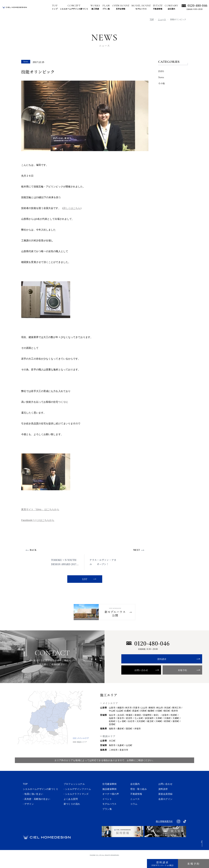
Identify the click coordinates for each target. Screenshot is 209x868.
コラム (134, 813)
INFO (161, 71)
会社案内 (135, 793)
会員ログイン (165, 808)
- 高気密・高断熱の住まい (37, 808)
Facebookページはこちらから (38, 520)
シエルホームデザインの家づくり (40, 798)
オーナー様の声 (111, 803)
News (161, 77)
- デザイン (28, 813)
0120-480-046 (197, 5)
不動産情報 (136, 803)
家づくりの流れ (72, 813)
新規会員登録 (165, 803)
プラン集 (107, 818)
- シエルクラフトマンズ (76, 803)
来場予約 (161, 680)
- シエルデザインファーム (77, 798)
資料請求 (148, 668)
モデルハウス (109, 813)
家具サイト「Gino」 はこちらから (40, 509)
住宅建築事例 (109, 793)
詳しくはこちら (72, 208)
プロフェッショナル (74, 793)
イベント (107, 808)
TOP (152, 19)
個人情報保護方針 (164, 831)
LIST (84, 579)
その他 (161, 83)
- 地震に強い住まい (33, 803)
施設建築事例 (109, 798)
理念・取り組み (139, 798)
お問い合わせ (134, 680)
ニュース (162, 19)
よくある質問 (71, 808)
